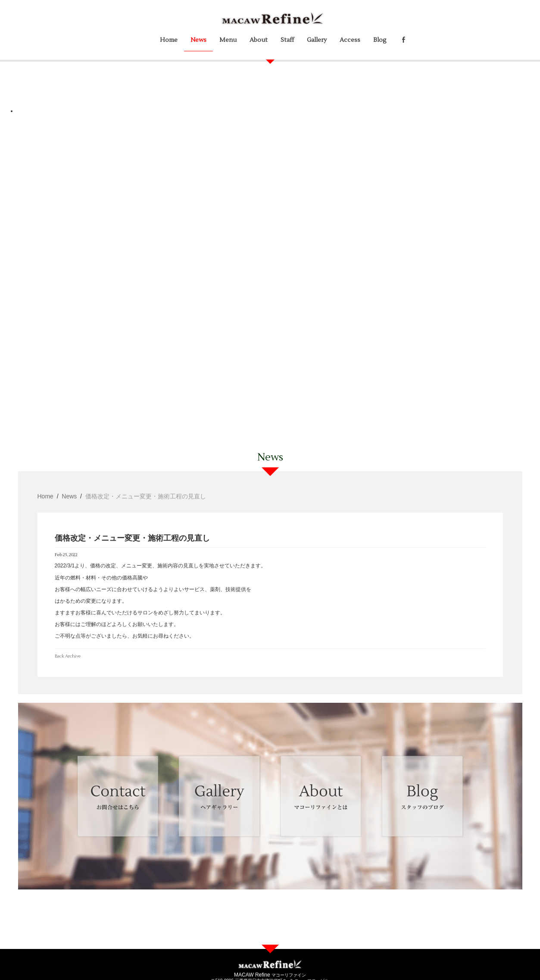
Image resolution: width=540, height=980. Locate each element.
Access (350, 40)
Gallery (317, 40)
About (259, 40)
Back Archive (68, 656)
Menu (228, 40)
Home (169, 40)
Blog (380, 40)
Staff (287, 40)
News (198, 40)
